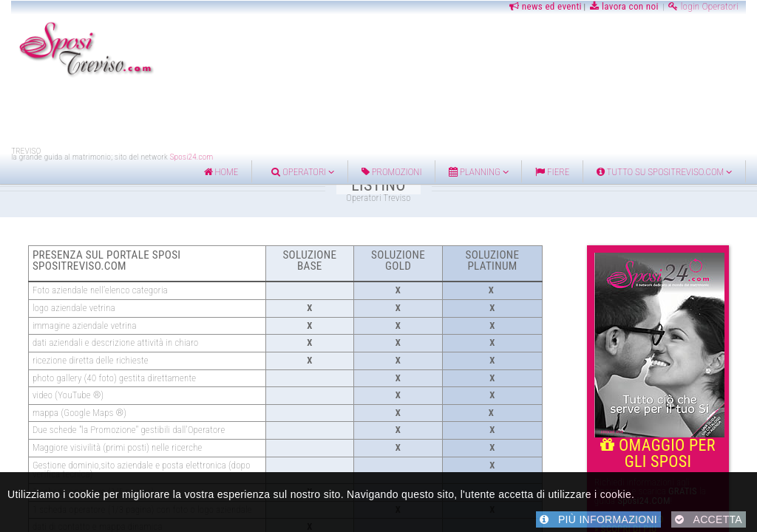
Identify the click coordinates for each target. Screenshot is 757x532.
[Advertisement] (378, 113)
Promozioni (392, 172)
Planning (479, 172)
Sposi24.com (192, 157)
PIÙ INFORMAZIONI (598, 519)
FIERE (552, 172)
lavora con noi (624, 6)
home (221, 172)
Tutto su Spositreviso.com (664, 172)
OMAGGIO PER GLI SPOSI (659, 447)
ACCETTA (709, 519)
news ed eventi (544, 6)
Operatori (303, 172)
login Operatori (703, 6)
